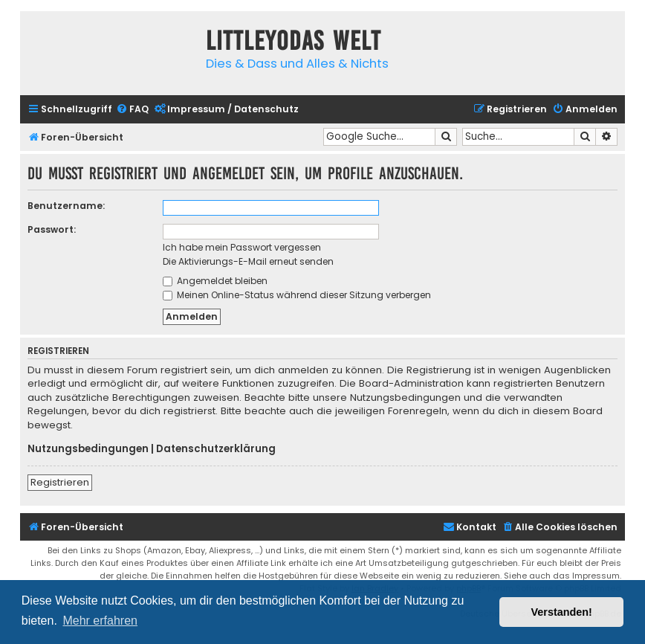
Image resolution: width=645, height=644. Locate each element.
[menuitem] (132, 110)
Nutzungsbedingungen (88, 449)
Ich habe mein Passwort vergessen (242, 247)
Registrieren (60, 482)
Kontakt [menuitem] (470, 527)
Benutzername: (66, 206)
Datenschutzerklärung (216, 449)
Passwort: (52, 229)
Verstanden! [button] (562, 612)
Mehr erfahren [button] (100, 621)
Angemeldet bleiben (215, 281)
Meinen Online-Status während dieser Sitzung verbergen (297, 295)
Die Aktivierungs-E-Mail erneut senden (248, 261)
